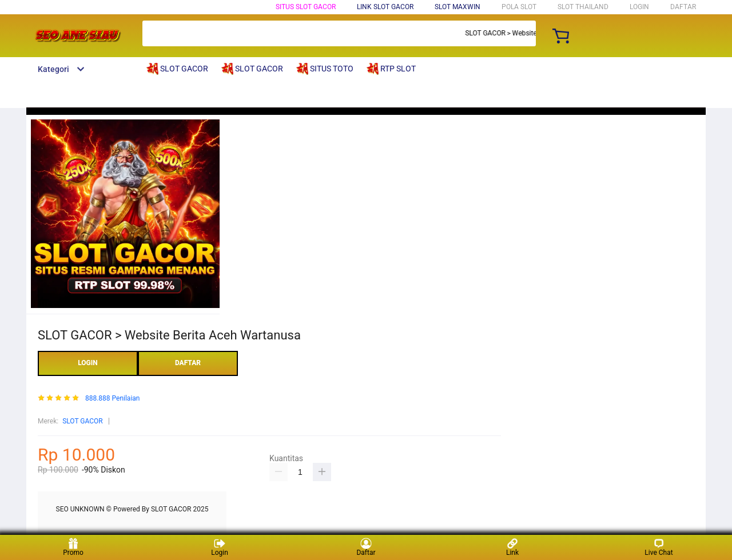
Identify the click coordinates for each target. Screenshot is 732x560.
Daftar (366, 547)
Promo (73, 547)
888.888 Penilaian (113, 399)
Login (220, 547)
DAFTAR (683, 7)
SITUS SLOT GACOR (306, 7)
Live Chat (659, 547)
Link (512, 547)
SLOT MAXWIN (457, 7)
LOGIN (639, 7)
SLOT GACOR (83, 421)
